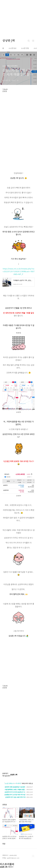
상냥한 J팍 (9, 41)
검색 (29, 41)
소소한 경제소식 (9, 783)
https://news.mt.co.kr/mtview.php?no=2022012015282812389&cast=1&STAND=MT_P (19, 272)
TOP (33, 856)
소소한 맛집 (25, 48)
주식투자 (18, 783)
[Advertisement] (18, 18)
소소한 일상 (12, 48)
